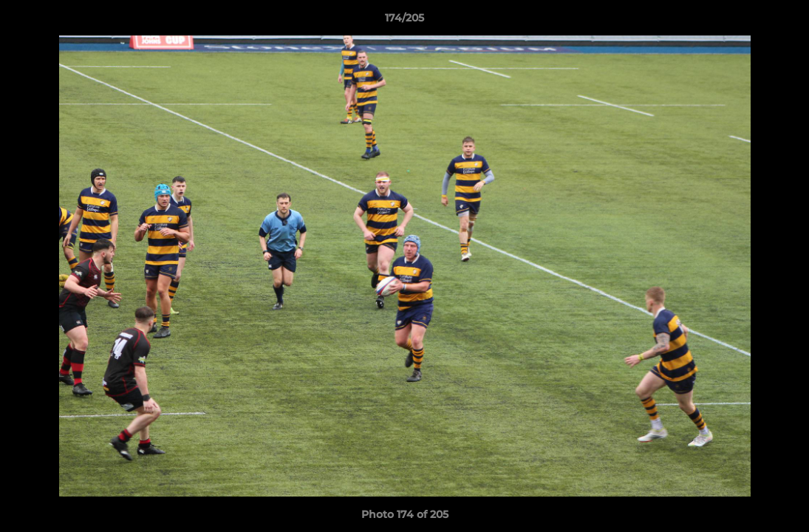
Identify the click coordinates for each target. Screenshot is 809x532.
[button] (782, 21)
